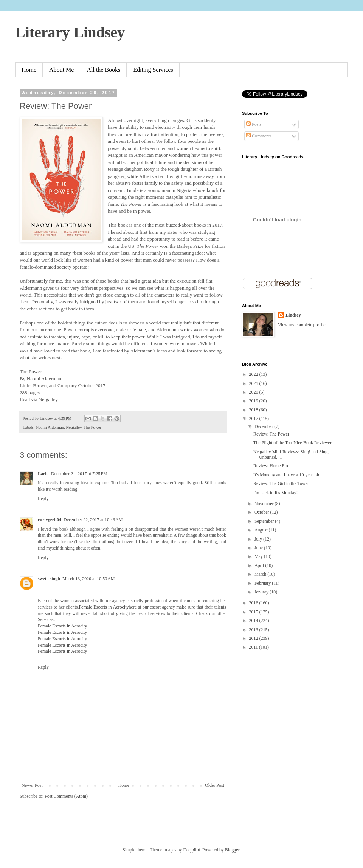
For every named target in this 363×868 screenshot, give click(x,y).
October (262, 512)
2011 (254, 647)
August (262, 530)
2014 (254, 621)
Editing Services (153, 70)
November (265, 504)
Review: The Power (271, 434)
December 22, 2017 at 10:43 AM (93, 520)
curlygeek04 (50, 520)
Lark (43, 474)
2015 (254, 612)
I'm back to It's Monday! (276, 493)
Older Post (215, 785)
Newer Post (32, 785)
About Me (61, 70)
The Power (92, 427)
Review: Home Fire (271, 466)
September (265, 521)
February (263, 583)
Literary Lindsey (70, 32)
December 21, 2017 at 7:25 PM (79, 474)
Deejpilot (192, 850)
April (260, 565)
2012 (254, 638)
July (259, 539)
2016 (254, 603)
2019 (254, 401)
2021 (254, 383)
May (259, 556)
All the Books (103, 70)
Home (29, 70)
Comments (259, 136)
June (259, 548)
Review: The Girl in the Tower (281, 483)
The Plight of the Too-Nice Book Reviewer (292, 443)
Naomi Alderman (50, 427)
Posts (254, 124)
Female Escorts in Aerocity (104, 607)
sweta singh (49, 579)
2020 (254, 392)
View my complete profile (302, 325)
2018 (254, 410)
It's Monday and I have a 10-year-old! (288, 475)
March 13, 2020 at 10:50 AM (89, 579)
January (262, 592)
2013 (254, 630)
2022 (254, 374)
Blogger (232, 850)
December (264, 426)
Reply (43, 499)
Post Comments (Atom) (66, 796)
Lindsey (293, 315)
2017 (254, 419)
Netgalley (74, 427)
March (261, 574)
